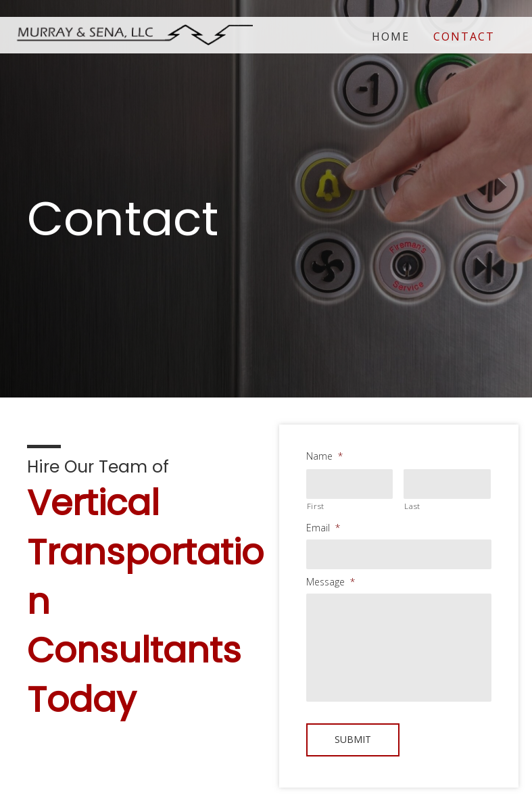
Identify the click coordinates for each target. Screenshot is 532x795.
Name (324, 456)
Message (331, 582)
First (316, 506)
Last (412, 506)
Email (323, 528)
